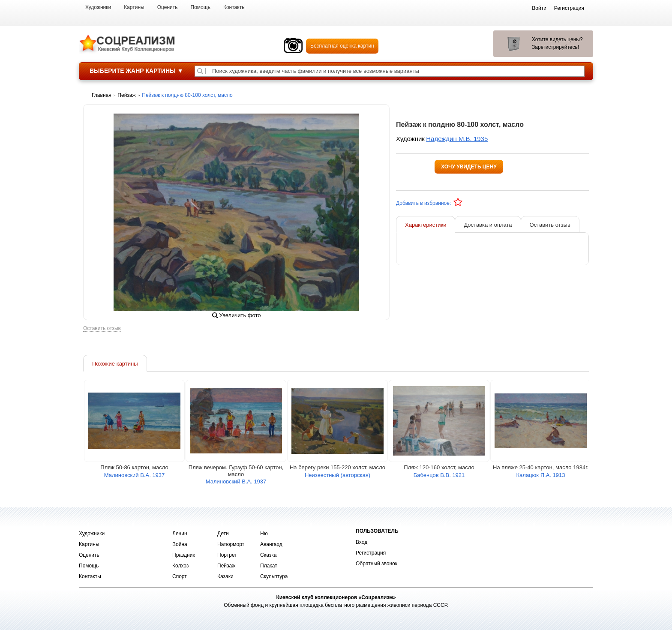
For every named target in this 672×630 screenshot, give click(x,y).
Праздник (184, 555)
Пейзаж (226, 566)
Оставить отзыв (102, 328)
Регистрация (371, 553)
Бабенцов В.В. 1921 (439, 475)
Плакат (269, 566)
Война (180, 544)
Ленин (180, 534)
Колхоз (180, 566)
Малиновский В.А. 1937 (135, 475)
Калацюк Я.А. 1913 (541, 475)
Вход (361, 542)
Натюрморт (231, 544)
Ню (264, 534)
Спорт (180, 576)
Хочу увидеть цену (469, 167)
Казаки (225, 576)
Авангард (271, 544)
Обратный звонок (376, 564)
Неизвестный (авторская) (337, 475)
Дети (223, 534)
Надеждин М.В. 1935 (457, 139)
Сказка (268, 555)
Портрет (227, 555)
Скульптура (274, 576)
